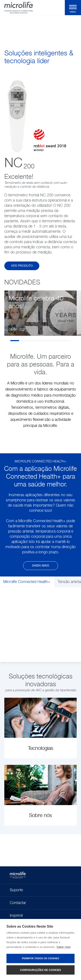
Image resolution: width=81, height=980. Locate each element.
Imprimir (16, 916)
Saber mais (64, 947)
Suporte (16, 890)
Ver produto (22, 266)
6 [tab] (58, 341)
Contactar (18, 903)
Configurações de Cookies (40, 970)
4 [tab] (41, 341)
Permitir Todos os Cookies (40, 958)
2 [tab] (23, 341)
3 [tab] (32, 341)
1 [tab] (15, 341)
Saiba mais (40, 566)
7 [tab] (67, 341)
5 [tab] (49, 341)
